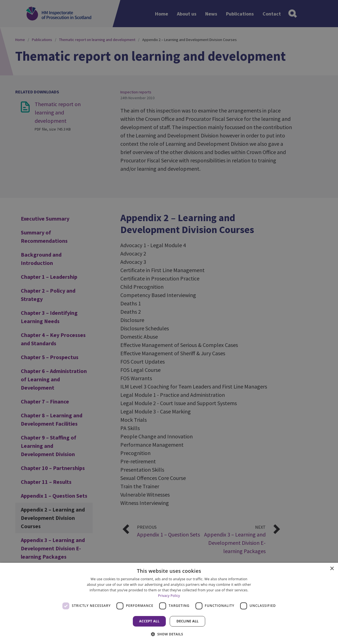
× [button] (332, 569)
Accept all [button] (149, 621)
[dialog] (169, 603)
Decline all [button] (187, 621)
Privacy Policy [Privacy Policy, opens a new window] (169, 596)
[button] (169, 634)
